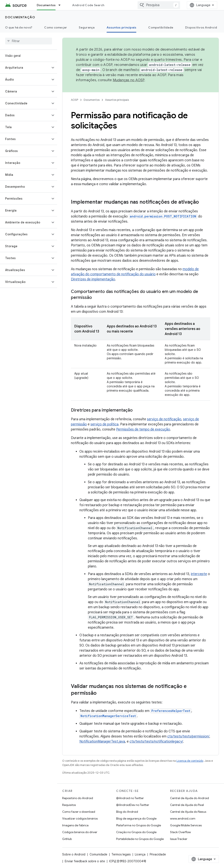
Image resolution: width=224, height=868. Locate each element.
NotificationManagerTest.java (102, 742)
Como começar (56, 27)
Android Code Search (88, 5)
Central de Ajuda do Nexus (188, 812)
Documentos (92, 100)
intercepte (199, 574)
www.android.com (183, 818)
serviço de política (104, 424)
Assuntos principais (117, 100)
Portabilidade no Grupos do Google (140, 839)
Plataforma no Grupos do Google (139, 825)
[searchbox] (29, 41)
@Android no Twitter (130, 798)
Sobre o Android (74, 854)
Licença (140, 854)
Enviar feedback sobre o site (85, 861)
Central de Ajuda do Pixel (187, 805)
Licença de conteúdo (190, 761)
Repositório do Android (78, 798)
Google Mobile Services (186, 825)
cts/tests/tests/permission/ (188, 736)
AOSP (75, 100)
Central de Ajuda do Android (189, 798)
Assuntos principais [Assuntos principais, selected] (122, 27)
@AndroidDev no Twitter (133, 805)
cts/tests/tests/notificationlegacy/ (156, 742)
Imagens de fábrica (75, 825)
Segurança (87, 27)
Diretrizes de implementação (93, 279)
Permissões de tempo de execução (143, 429)
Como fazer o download (79, 812)
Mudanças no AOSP (129, 80)
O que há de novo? (19, 27)
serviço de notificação (164, 419)
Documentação (20, 17)
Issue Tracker (179, 839)
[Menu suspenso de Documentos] (61, 5)
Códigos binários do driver (80, 832)
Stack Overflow (180, 832)
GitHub (67, 839)
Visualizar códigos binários (80, 818)
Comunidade (98, 854)
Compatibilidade (161, 27)
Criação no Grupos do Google (136, 832)
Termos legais (121, 854)
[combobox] (159, 5)
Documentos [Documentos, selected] (46, 5)
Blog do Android (127, 812)
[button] (25, 68)
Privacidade (158, 854)
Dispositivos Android (201, 27)
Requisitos (69, 805)
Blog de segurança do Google (136, 818)
